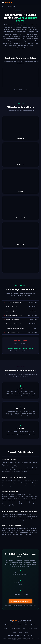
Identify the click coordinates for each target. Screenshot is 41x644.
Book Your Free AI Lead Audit (20, 601)
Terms (14, 633)
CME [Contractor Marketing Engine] (28, 636)
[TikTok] (15, 636)
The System (13, 625)
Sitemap (20, 633)
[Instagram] (12, 636)
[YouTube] (18, 636)
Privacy (36, 629)
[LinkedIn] (21, 636)
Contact (30, 629)
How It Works (26, 625)
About (24, 629)
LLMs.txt (26, 633)
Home (4, 7)
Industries (34, 625)
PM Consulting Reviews (15, 629)
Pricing (19, 625)
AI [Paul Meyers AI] (32, 636)
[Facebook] (9, 636)
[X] (24, 636)
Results (5, 629)
